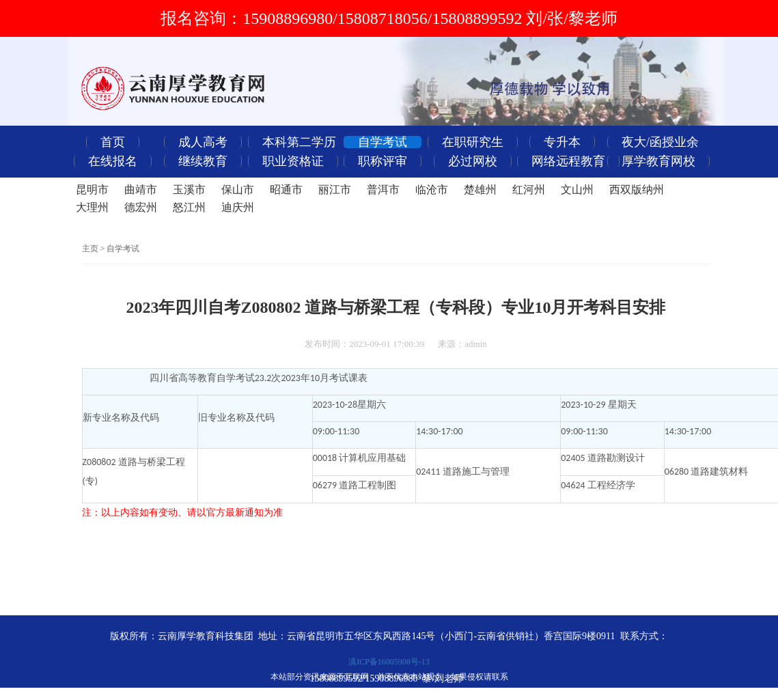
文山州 (577, 190)
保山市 (238, 190)
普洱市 (383, 190)
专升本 (562, 142)
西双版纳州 (637, 190)
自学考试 (383, 142)
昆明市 (92, 190)
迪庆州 (238, 207)
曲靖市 (141, 190)
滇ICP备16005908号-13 (389, 662)
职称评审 (383, 161)
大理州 (92, 207)
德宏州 (141, 207)
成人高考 (203, 142)
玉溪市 (189, 190)
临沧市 (432, 190)
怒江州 (189, 207)
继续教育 (203, 161)
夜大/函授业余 (660, 142)
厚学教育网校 (658, 161)
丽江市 (335, 190)
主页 (90, 249)
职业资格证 (293, 161)
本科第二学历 (299, 142)
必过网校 (473, 161)
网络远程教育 (568, 161)
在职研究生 (473, 142)
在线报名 (113, 161)
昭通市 (286, 190)
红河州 (529, 190)
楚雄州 (480, 190)
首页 (113, 142)
